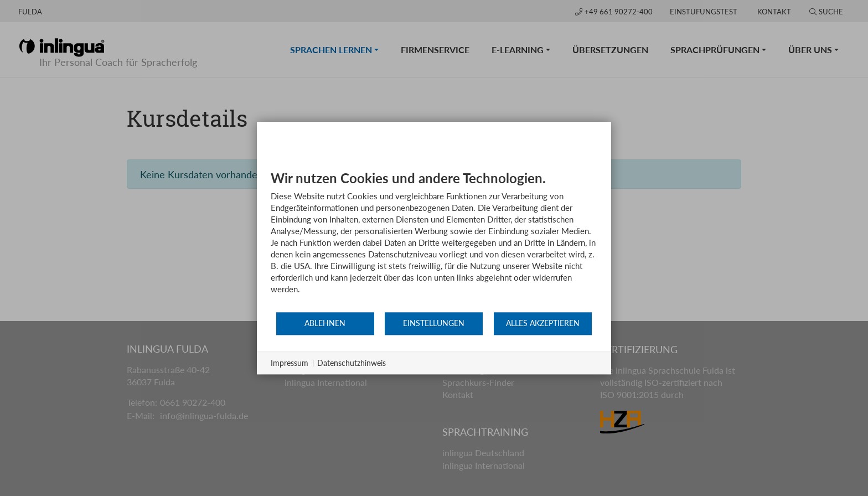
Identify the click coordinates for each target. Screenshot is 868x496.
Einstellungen (434, 323)
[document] (434, 241)
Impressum (290, 363)
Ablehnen (325, 323)
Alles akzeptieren (543, 323)
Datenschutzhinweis (352, 363)
